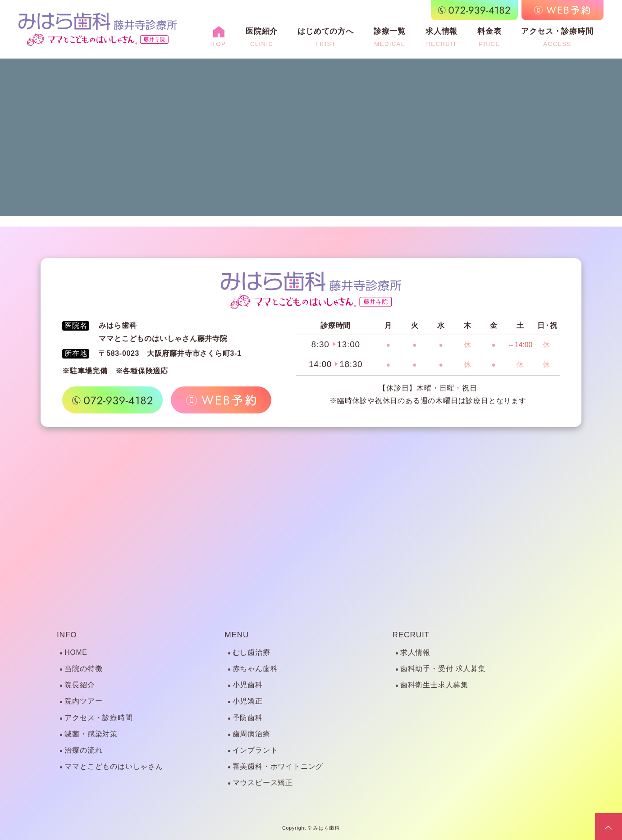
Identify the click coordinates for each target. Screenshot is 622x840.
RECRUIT (411, 635)
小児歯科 (248, 685)
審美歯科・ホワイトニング (278, 766)
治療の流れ (83, 750)
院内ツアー (83, 701)
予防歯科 (248, 718)
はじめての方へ (326, 37)
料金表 (489, 37)
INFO (67, 635)
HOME (76, 652)
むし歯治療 (252, 652)
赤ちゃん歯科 (255, 669)
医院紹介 (262, 37)
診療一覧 (390, 37)
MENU (237, 635)
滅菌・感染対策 (91, 734)
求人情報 (441, 37)
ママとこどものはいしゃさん (114, 766)
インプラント (255, 750)
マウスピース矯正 (263, 783)
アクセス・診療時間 (557, 37)
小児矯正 (248, 701)
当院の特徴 (83, 669)
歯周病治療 (252, 734)
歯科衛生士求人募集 (434, 685)
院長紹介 (80, 685)
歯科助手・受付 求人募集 (443, 669)
